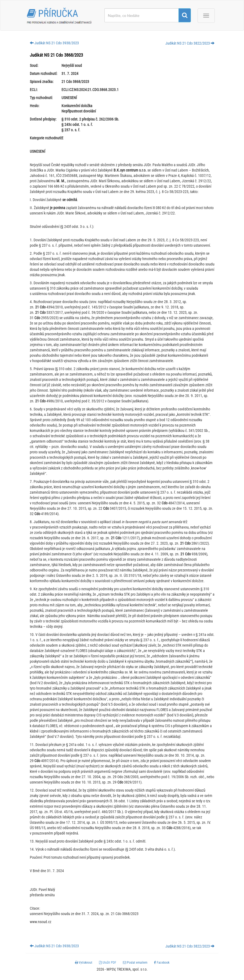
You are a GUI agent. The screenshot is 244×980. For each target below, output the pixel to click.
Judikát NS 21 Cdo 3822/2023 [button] (190, 43)
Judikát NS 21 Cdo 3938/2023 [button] (54, 43)
